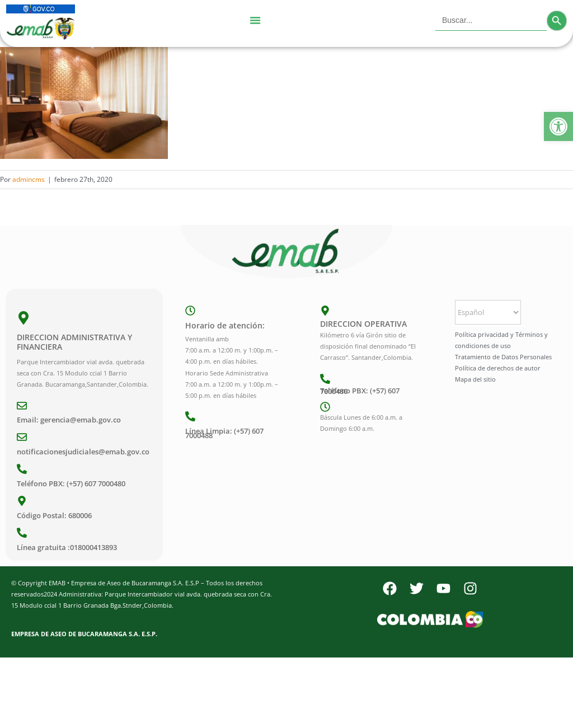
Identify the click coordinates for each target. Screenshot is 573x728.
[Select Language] (488, 312)
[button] (558, 126)
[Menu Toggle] (255, 21)
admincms (29, 179)
